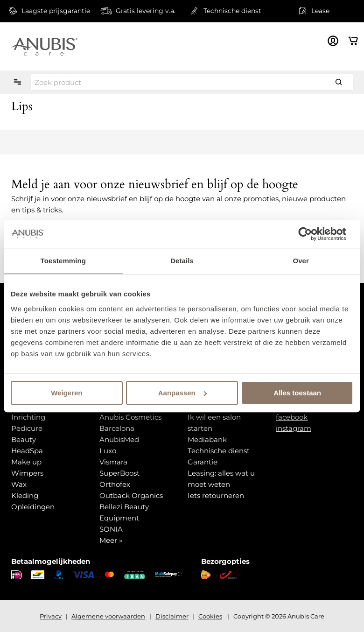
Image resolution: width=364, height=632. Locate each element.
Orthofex (115, 484)
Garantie (203, 462)
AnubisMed (119, 439)
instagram (294, 428)
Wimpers (27, 473)
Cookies (210, 616)
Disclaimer (172, 616)
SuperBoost (119, 473)
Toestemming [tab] (63, 261)
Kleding (25, 495)
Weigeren (66, 393)
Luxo (108, 451)
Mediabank (207, 439)
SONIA (111, 529)
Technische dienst (219, 451)
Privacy (51, 616)
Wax (19, 484)
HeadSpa (27, 451)
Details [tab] (182, 261)
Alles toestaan (297, 393)
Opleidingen (33, 507)
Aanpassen (182, 393)
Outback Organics (131, 495)
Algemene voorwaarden (108, 616)
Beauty (24, 439)
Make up (26, 462)
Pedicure (27, 428)
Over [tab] (301, 261)
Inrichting (28, 417)
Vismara (113, 462)
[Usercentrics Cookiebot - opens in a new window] (312, 234)
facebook (292, 417)
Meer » (111, 540)
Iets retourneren (216, 495)
